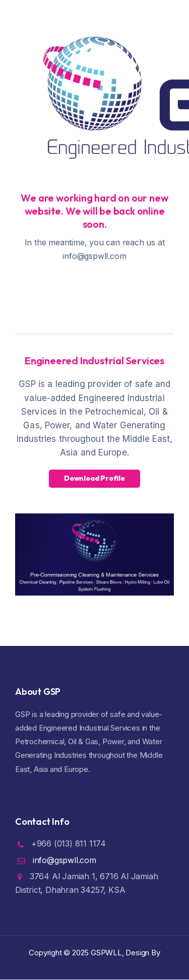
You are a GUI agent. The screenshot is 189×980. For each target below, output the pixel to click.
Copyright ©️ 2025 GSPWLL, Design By (94, 953)
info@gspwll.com (65, 860)
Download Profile (94, 478)
